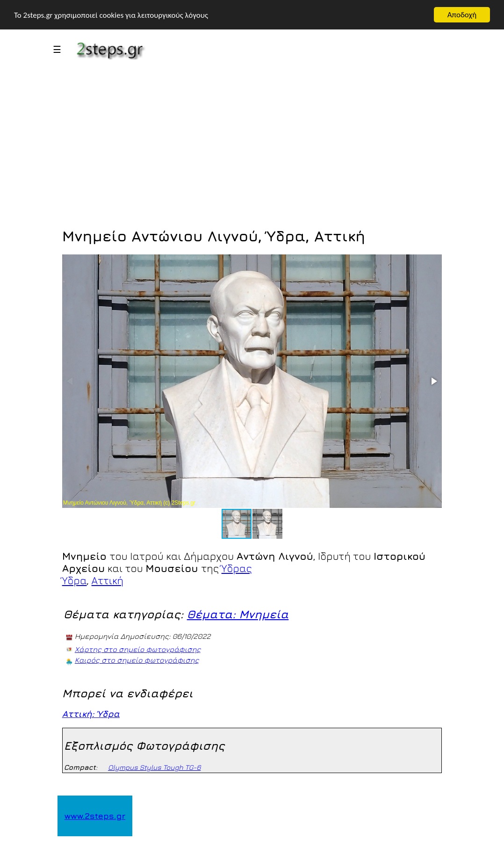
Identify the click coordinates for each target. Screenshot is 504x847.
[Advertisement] (252, 151)
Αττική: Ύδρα (91, 714)
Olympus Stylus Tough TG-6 (154, 767)
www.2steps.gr (95, 816)
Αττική (108, 580)
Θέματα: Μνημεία (238, 614)
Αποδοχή (462, 15)
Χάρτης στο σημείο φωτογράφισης (138, 649)
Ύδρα (75, 580)
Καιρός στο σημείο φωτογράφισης (137, 660)
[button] (433, 381)
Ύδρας (237, 568)
